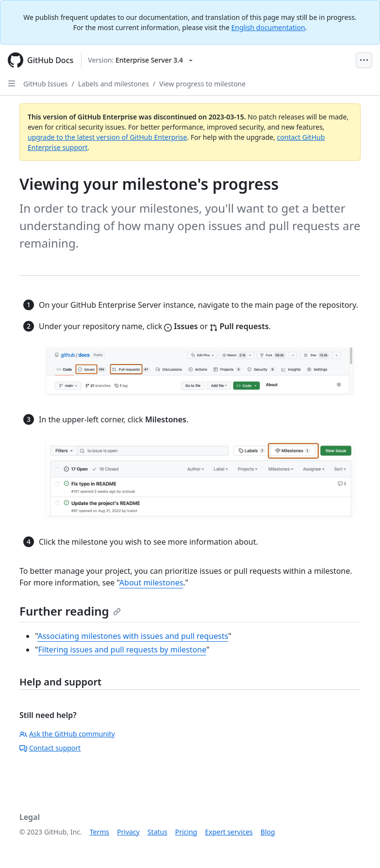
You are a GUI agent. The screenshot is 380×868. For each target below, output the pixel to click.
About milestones (151, 583)
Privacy (128, 832)
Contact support (50, 748)
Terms (99, 832)
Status (157, 832)
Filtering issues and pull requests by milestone (122, 650)
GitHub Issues (46, 84)
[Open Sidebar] (12, 83)
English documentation (268, 27)
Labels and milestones (114, 84)
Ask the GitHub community (67, 734)
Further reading (70, 611)
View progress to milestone (202, 84)
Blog (268, 832)
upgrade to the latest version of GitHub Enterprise (107, 137)
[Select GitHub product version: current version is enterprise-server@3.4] (140, 60)
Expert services (229, 832)
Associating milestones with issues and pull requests (133, 636)
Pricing (186, 832)
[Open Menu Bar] (364, 60)
